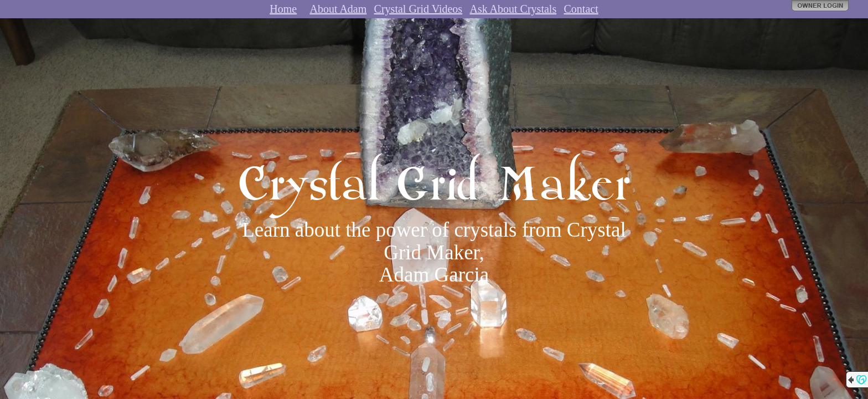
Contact (581, 9)
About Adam (338, 9)
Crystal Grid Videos (418, 9)
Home (283, 9)
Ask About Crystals (513, 9)
